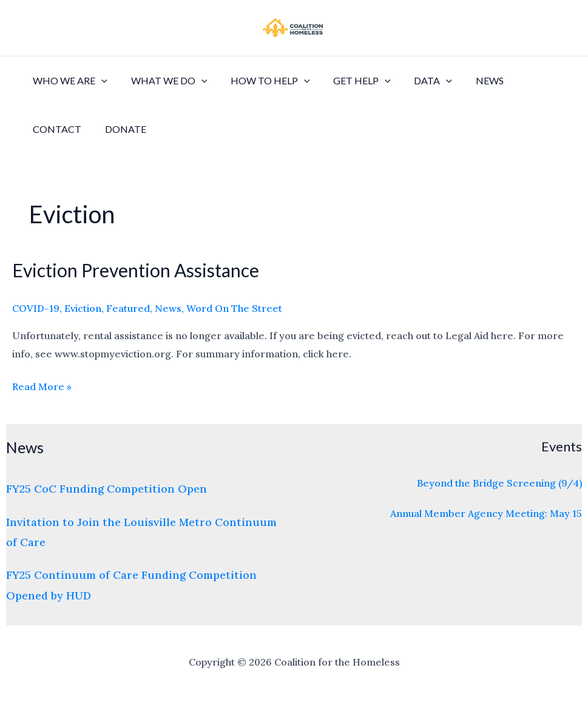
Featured (128, 308)
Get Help (348, 81)
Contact (55, 129)
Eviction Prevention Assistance (136, 270)
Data (415, 81)
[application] (100, 81)
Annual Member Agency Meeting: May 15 (486, 513)
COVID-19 (36, 308)
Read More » (42, 385)
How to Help (260, 81)
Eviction (83, 308)
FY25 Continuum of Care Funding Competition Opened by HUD (131, 585)
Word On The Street (234, 308)
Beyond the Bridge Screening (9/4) (499, 483)
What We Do (163, 81)
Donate (120, 129)
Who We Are (68, 81)
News (467, 80)
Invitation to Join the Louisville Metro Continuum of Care (141, 532)
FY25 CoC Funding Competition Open (106, 489)
